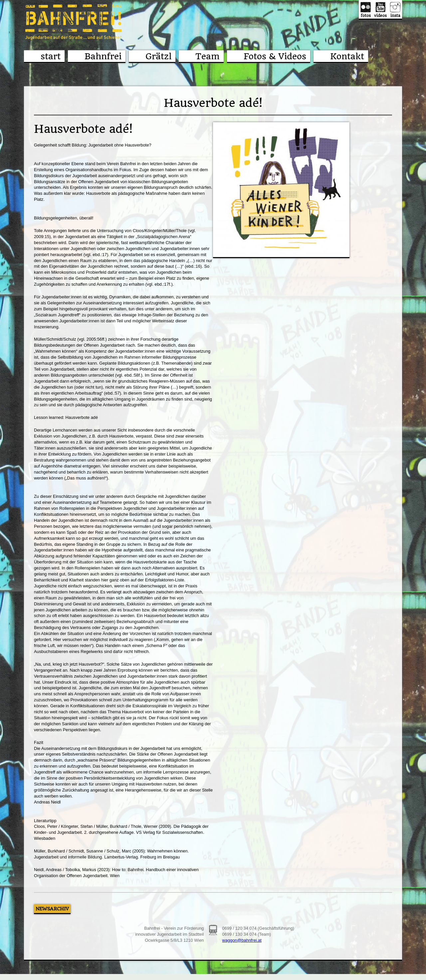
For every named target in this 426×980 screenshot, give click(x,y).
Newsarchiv (52, 909)
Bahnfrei (103, 56)
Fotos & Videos (275, 56)
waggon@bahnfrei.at (242, 940)
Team (208, 56)
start (51, 56)
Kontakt (347, 56)
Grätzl (158, 56)
